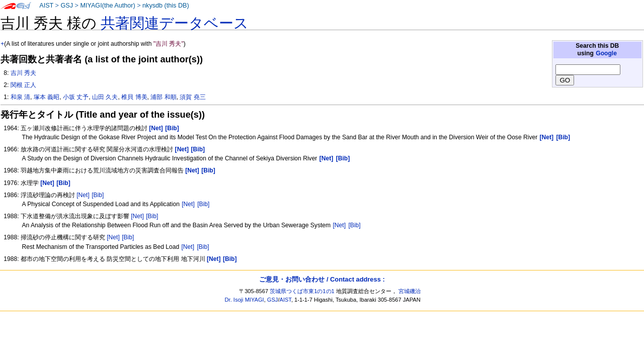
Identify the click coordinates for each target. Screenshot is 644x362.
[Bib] (98, 195)
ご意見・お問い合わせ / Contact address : (322, 279)
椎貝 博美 (134, 97)
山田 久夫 (105, 97)
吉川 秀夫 (23, 73)
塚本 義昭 (47, 97)
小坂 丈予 (76, 97)
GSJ (67, 6)
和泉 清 (20, 97)
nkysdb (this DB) (166, 6)
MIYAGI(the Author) (107, 6)
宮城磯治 (410, 291)
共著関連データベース (175, 23)
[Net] (83, 195)
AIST (46, 6)
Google (606, 53)
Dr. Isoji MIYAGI (245, 300)
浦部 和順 (163, 97)
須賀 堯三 (192, 97)
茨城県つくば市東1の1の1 (302, 291)
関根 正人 (23, 85)
